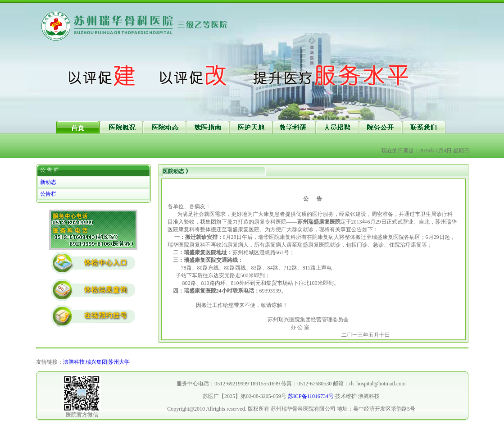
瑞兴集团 (96, 362)
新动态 (48, 182)
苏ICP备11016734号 (311, 396)
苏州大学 (119, 362)
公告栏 (48, 194)
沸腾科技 (74, 362)
